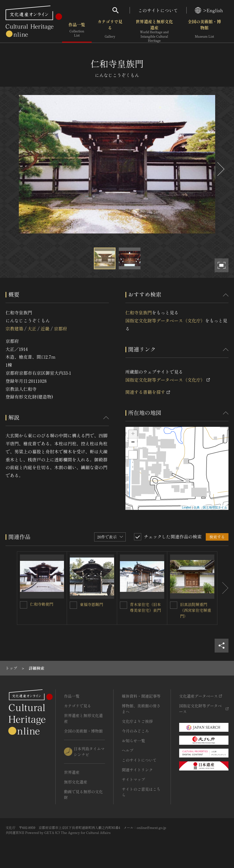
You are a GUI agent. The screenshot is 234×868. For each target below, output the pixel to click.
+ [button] (133, 434)
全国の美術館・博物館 (204, 30)
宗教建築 (14, 328)
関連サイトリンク (137, 770)
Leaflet (187, 507)
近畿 (45, 328)
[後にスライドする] (220, 169)
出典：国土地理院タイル (210, 507)
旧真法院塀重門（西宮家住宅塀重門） (196, 610)
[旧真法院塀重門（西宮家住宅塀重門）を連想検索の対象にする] (174, 605)
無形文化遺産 (76, 782)
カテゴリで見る (110, 30)
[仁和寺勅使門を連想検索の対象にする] (24, 605)
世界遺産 (72, 772)
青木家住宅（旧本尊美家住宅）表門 (145, 607)
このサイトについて (158, 10)
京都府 (60, 328)
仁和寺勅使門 (42, 604)
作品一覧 (77, 30)
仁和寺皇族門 (139, 312)
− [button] (133, 443)
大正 (32, 328)
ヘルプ (128, 750)
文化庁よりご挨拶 (137, 721)
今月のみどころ (135, 731)
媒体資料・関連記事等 (141, 696)
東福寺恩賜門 (91, 604)
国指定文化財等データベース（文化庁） (165, 320)
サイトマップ (133, 779)
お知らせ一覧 (133, 741)
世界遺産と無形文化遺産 (154, 31)
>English (209, 10)
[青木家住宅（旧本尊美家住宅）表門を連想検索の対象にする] (124, 605)
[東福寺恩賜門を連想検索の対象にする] (73, 605)
